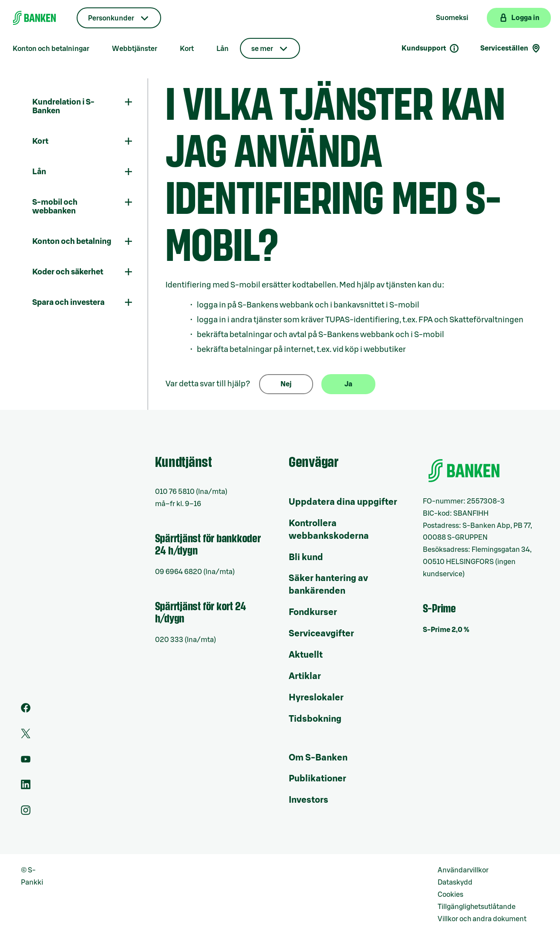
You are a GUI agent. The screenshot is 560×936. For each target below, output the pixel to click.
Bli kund (306, 558)
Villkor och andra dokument (482, 919)
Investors (309, 800)
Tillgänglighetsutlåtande (477, 907)
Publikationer (317, 779)
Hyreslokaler (316, 698)
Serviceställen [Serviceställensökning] (511, 48)
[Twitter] (26, 736)
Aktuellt (306, 655)
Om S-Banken (318, 758)
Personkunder (111, 18)
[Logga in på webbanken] (519, 18)
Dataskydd (455, 882)
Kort (187, 49)
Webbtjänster (135, 49)
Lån (223, 49)
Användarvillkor (463, 870)
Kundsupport (430, 48)
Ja (348, 384)
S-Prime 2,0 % (446, 630)
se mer (262, 49)
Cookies (450, 895)
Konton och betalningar (51, 49)
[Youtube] (26, 762)
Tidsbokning (315, 719)
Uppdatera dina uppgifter (343, 502)
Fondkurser (313, 612)
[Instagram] (26, 813)
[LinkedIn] (26, 787)
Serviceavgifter (321, 634)
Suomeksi (452, 18)
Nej (286, 384)
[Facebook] (26, 710)
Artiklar (305, 676)
